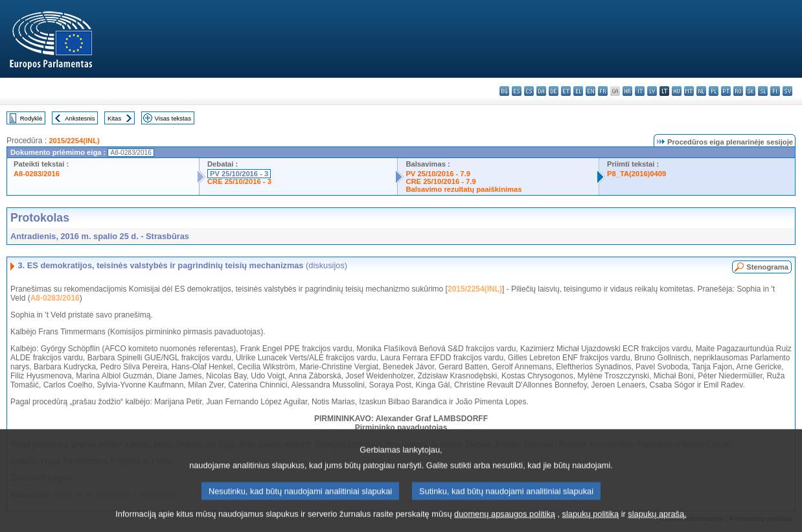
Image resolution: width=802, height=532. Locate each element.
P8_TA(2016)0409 (636, 174)
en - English (590, 91)
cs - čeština (529, 91)
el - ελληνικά (578, 91)
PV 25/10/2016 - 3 (239, 174)
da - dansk (541, 91)
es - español (517, 91)
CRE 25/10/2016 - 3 (239, 181)
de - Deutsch (554, 91)
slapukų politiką (591, 521)
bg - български (504, 91)
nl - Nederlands (701, 91)
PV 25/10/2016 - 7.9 (438, 174)
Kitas (114, 118)
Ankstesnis (80, 118)
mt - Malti (689, 91)
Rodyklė (31, 118)
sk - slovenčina (750, 91)
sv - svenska (787, 91)
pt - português (726, 91)
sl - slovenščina (763, 91)
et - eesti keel (566, 91)
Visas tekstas (173, 118)
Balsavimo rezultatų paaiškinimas (464, 189)
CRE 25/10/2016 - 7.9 (441, 181)
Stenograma (767, 267)
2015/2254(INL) (74, 141)
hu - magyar (677, 91)
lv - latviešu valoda (652, 91)
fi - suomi (775, 91)
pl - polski (714, 91)
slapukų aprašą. (657, 521)
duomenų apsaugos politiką (505, 521)
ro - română (738, 91)
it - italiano (640, 91)
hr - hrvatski (627, 91)
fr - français (603, 91)
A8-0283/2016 (37, 174)
